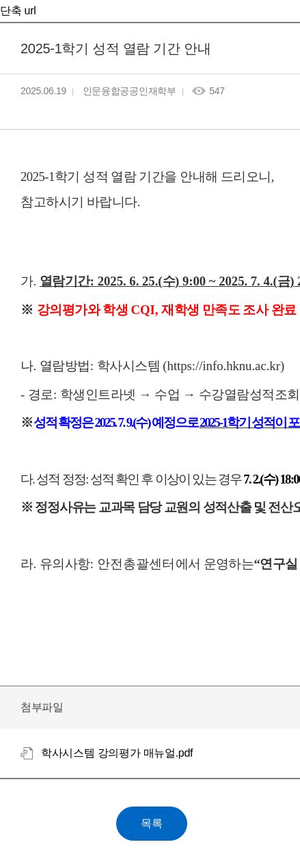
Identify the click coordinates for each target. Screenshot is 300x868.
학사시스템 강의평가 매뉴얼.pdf (117, 753)
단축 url (18, 11)
